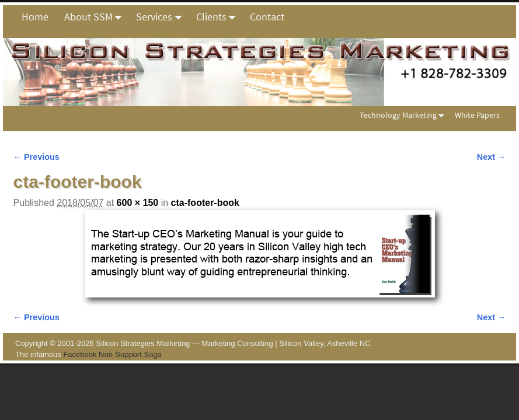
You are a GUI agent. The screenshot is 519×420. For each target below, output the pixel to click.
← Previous (36, 157)
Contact (267, 17)
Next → (492, 157)
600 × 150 (138, 203)
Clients (219, 17)
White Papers (477, 115)
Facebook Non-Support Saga (112, 354)
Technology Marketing (404, 115)
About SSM (96, 17)
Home (35, 17)
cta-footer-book (205, 203)
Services (162, 17)
